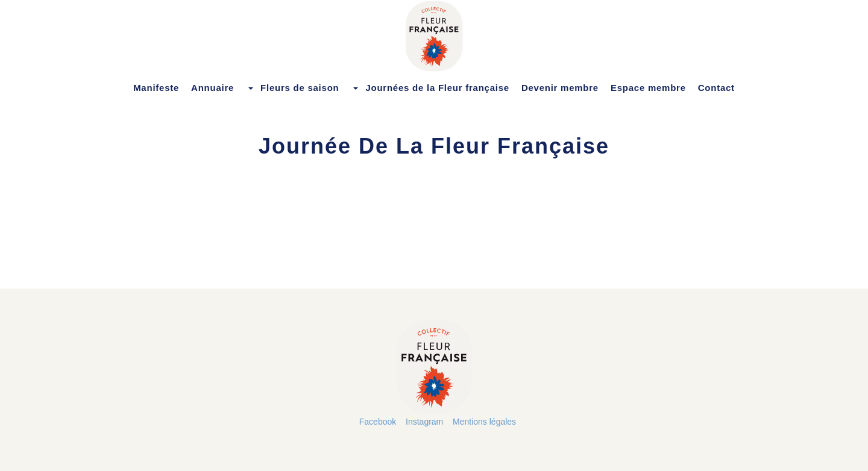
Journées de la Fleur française (430, 88)
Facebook (378, 422)
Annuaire (212, 88)
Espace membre (648, 88)
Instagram (424, 422)
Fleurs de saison (292, 88)
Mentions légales (484, 422)
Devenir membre (560, 88)
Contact (716, 88)
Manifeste (156, 88)
